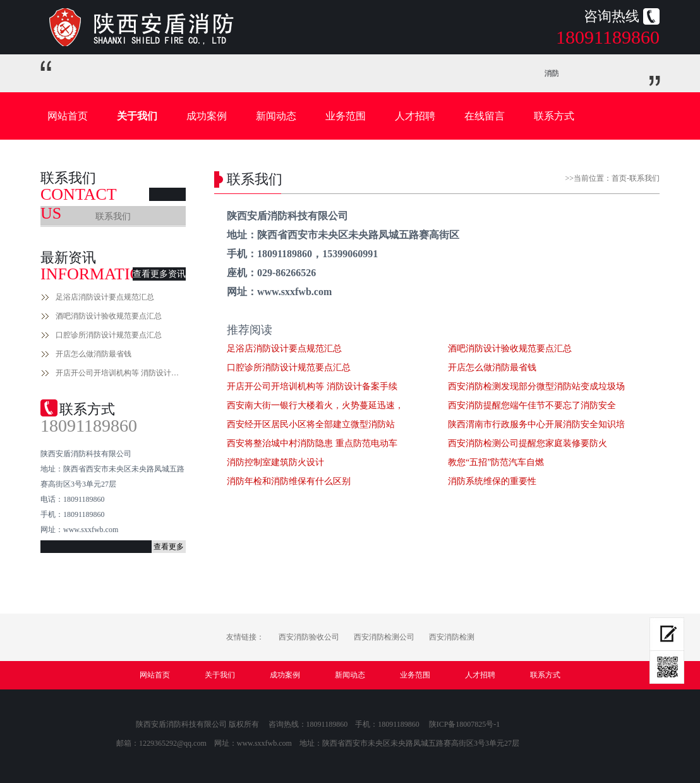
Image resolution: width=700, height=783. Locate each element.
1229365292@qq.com (173, 743)
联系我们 (113, 216)
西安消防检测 (452, 637)
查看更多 (169, 547)
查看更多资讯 (159, 274)
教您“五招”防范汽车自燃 (496, 462)
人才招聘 (415, 116)
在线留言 (485, 116)
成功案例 (207, 116)
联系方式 (554, 116)
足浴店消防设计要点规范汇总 (105, 297)
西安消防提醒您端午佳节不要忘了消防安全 (532, 405)
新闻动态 (276, 116)
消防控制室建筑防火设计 (275, 462)
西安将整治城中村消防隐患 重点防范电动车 (312, 443)
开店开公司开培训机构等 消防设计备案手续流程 (121, 373)
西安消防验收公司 (309, 637)
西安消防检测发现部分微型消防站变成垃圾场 (536, 386)
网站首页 (68, 116)
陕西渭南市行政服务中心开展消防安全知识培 (536, 424)
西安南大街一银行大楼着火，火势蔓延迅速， (315, 405)
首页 (619, 178)
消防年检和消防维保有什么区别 (289, 481)
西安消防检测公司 (384, 637)
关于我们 (137, 116)
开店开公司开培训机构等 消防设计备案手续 (312, 386)
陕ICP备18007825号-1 (465, 724)
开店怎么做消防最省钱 (94, 354)
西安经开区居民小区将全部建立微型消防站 (311, 424)
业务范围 (346, 116)
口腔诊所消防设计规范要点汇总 (109, 335)
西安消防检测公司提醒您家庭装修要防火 (528, 443)
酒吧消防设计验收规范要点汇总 (109, 316)
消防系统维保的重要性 (492, 481)
